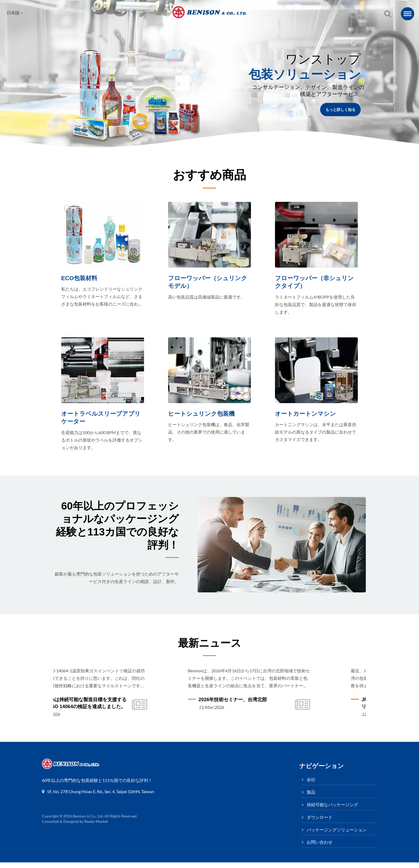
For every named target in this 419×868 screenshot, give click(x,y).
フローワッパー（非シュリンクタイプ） (316, 282)
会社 (74, 31)
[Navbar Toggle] (408, 14)
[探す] (388, 14)
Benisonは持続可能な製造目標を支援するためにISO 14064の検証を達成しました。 (123, 709)
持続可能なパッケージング (153, 31)
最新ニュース (210, 648)
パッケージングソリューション (273, 31)
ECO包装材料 (80, 278)
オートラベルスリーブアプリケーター (103, 421)
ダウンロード (211, 31)
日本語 (15, 13)
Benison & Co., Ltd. (88, 822)
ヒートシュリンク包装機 (203, 416)
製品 (103, 31)
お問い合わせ (336, 31)
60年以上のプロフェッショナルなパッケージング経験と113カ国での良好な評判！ (117, 534)
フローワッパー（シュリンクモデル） (209, 282)
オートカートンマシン (307, 416)
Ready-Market (97, 827)
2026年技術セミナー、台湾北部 (275, 705)
